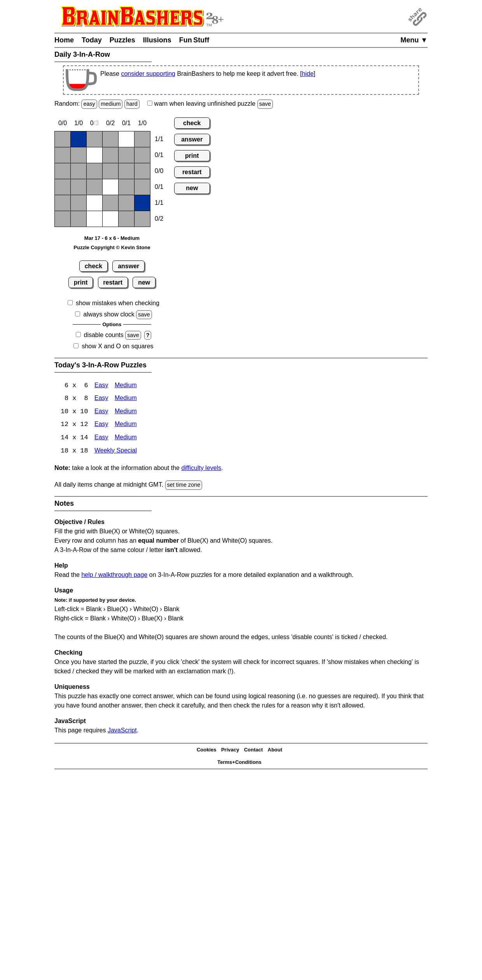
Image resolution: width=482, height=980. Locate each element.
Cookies (207, 751)
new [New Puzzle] (144, 282)
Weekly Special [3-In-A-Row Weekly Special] (116, 452)
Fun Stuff (194, 40)
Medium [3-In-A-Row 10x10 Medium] (126, 412)
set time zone (184, 486)
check (93, 266)
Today (92, 40)
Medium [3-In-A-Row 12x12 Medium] (126, 425)
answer (128, 266)
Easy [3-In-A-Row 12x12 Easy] (101, 425)
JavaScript (122, 731)
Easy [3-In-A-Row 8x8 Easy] (101, 399)
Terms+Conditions (239, 763)
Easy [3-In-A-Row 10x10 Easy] (101, 412)
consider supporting (148, 74)
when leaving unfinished (210, 104)
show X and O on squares (117, 346)
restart (113, 282)
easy (89, 104)
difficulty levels (201, 469)
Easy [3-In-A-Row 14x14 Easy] (101, 439)
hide (308, 74)
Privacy (230, 751)
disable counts (104, 335)
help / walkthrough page (114, 576)
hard (132, 104)
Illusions (157, 40)
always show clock (109, 314)
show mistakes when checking (118, 303)
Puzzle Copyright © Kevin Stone (112, 247)
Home (64, 40)
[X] (79, 139)
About (275, 751)
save (265, 104)
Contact (253, 751)
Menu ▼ (414, 40)
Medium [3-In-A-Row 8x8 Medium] (126, 399)
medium (111, 104)
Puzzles (122, 40)
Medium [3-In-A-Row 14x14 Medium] (126, 439)
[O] (126, 139)
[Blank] (63, 139)
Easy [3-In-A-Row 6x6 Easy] (101, 386)
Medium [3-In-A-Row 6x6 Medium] (126, 386)
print (81, 282)
